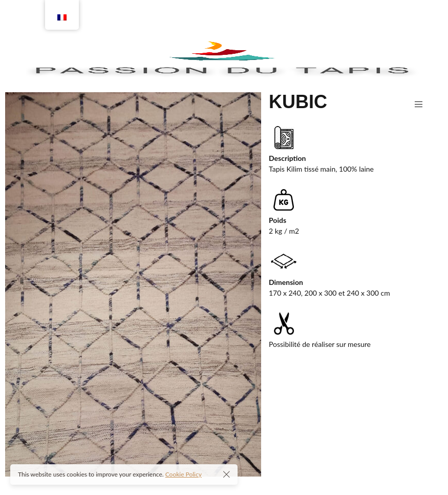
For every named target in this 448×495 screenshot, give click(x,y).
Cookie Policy (184, 474)
